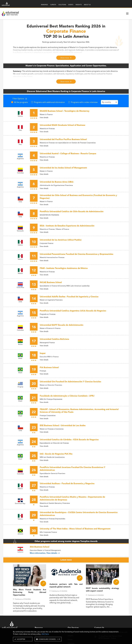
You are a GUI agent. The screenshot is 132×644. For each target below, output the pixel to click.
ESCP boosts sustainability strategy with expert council (102, 590)
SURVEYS (53, 5)
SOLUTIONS (62, 5)
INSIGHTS (79, 5)
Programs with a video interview (84, 102)
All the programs (21, 102)
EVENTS (71, 5)
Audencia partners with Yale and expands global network (66, 586)
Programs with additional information (49, 102)
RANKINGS (44, 5)
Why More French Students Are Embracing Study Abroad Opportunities (30, 592)
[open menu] (127, 14)
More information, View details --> (45, 553)
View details (44, 117)
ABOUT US (87, 5)
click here (45, 634)
